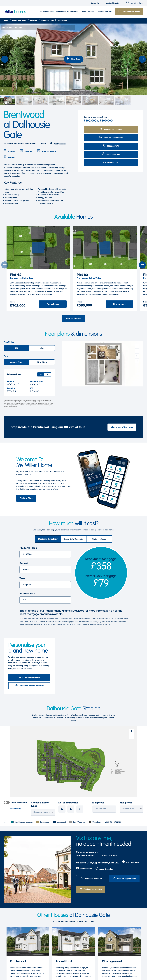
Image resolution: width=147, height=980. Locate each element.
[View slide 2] (65, 91)
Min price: (98, 803)
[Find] (21, 21)
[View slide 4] (77, 91)
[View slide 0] (53, 91)
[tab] (48, 539)
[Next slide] (142, 59)
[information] (2, 92)
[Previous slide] (5, 59)
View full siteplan (113, 822)
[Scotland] (35, 21)
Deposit (24, 563)
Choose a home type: (40, 804)
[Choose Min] (104, 809)
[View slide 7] (94, 91)
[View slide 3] (71, 91)
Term (22, 578)
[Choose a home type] (43, 812)
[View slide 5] (82, 91)
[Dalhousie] (49, 21)
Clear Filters (15, 809)
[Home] (7, 21)
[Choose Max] (132, 809)
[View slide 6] (88, 91)
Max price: (126, 803)
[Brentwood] (62, 21)
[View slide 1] (59, 91)
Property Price (28, 548)
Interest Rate (27, 594)
